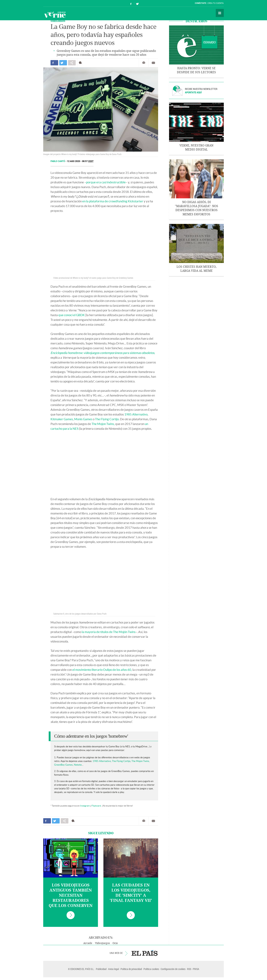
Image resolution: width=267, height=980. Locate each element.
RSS (189, 969)
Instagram (85, 806)
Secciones (220, 13)
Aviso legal (114, 969)
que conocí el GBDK (72, 315)
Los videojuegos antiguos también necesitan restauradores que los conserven (71, 895)
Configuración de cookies (173, 969)
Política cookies (151, 969)
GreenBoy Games (63, 765)
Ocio (115, 943)
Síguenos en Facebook (131, 3)
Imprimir (144, 63)
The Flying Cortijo (107, 419)
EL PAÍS (145, 953)
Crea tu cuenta (216, 3)
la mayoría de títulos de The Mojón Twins (109, 632)
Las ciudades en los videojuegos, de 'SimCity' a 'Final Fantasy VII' (131, 893)
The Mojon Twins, (103, 424)
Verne (55, 15)
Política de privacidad (131, 969)
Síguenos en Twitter (137, 3)
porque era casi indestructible (106, 182)
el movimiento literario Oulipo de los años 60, (102, 670)
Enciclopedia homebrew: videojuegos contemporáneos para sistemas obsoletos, (103, 353)
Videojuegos (58, 21)
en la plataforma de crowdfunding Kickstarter (113, 201)
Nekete (78, 765)
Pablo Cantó (58, 161)
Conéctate (200, 3)
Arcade (88, 943)
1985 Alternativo (136, 414)
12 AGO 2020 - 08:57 (80, 161)
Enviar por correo (153, 63)
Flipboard (96, 806)
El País (54, 3)
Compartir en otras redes (72, 63)
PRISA (196, 969)
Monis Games (83, 419)
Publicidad (101, 969)
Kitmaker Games (62, 419)
